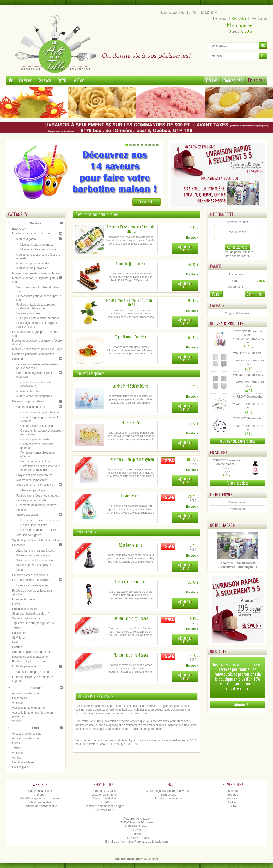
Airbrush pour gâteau (30, 535)
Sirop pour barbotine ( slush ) (31, 614)
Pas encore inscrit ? (239, 256)
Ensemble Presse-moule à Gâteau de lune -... (131, 229)
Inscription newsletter (169, 799)
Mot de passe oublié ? (239, 252)
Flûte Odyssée (131, 423)
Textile (16, 628)
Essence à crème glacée (32, 585)
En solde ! (256, 80)
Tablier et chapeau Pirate (131, 582)
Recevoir (45, 80)
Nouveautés (233, 80)
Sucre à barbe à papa (26, 618)
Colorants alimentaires (31, 407)
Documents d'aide (104, 799)
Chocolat (18, 359)
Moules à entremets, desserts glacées (36, 273)
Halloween (19, 633)
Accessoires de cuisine (27, 734)
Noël (15, 642)
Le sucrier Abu (131, 496)
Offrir (62, 80)
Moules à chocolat (28, 391)
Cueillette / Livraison (104, 791)
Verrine (17, 721)
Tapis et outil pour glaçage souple (34, 623)
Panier (216, 266)
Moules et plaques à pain (32, 268)
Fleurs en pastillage (33, 490)
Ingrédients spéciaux (25, 599)
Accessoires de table (26, 693)
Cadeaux (217, 306)
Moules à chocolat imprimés (34, 396)
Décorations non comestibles (35, 485)
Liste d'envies (221, 494)
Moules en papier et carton (33, 263)
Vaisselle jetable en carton (29, 708)
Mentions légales (40, 802)
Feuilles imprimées (28, 313)
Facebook (233, 791)
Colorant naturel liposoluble (38, 426)
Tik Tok (233, 806)
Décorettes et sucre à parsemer (40, 520)
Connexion (239, 19)
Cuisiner (25, 80)
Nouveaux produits (227, 323)
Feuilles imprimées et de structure (38, 496)
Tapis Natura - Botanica (131, 337)
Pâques (212, 80)
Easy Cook (19, 229)
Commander (255, 294)
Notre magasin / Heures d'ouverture (169, 791)
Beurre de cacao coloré (35, 461)
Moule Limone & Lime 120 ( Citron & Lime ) (131, 302)
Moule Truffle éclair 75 (131, 264)
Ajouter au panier (185, 248)
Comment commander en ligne (104, 806)
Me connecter (222, 214)
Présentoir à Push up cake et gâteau (131, 459)
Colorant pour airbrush (35, 439)
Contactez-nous (104, 810)
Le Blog (78, 80)
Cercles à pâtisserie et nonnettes (33, 354)
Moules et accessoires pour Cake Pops (37, 349)
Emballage (19, 545)
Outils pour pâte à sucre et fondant (38, 318)
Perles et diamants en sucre (38, 530)
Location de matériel (104, 795)
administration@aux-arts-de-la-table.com (142, 842)
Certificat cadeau (23, 762)
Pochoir (21, 510)
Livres (16, 604)
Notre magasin (223, 525)
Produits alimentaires (26, 609)
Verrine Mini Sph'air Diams (131, 386)
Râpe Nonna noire (131, 545)
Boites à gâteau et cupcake (34, 565)
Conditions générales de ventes (40, 799)
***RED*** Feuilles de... (248, 353)
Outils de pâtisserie (24, 666)
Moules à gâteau (27, 239)
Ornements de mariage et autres (37, 505)
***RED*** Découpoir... (248, 397)
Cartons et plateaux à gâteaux (31, 652)
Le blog (233, 802)
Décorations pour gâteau (28, 401)
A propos (40, 795)
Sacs (20, 570)
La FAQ (105, 802)
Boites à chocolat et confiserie (35, 560)
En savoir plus (147, 202)
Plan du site (169, 795)
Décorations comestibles (32, 480)
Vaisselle (18, 703)
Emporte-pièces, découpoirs (30, 575)
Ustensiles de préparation (33, 672)
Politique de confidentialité (40, 806)
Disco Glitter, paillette (34, 525)
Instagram (233, 799)
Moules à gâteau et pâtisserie (31, 234)
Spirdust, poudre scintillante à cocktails (37, 540)
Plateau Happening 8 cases (131, 618)
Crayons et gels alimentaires (34, 475)
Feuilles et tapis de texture (29, 662)
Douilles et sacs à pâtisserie (30, 657)
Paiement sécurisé (40, 791)
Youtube (233, 795)
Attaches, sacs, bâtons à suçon (36, 551)
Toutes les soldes (237, 483)
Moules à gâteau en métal (37, 245)
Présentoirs (20, 698)
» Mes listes (237, 509)
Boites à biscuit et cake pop (34, 555)
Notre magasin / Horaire (175, 13)
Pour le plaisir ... (23, 767)
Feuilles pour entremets (31, 500)
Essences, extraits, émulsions (31, 580)
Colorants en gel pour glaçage (40, 412)
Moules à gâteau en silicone (38, 249)
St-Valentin (19, 638)
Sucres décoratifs (27, 515)
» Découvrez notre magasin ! (237, 567)
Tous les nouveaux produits (238, 441)
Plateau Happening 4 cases (131, 655)
